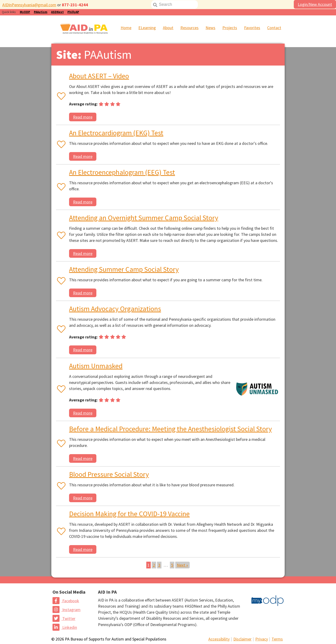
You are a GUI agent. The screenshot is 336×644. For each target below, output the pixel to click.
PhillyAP (73, 12)
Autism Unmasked (96, 366)
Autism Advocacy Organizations (115, 309)
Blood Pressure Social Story (109, 474)
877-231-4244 (75, 5)
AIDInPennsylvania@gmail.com (29, 5)
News (210, 28)
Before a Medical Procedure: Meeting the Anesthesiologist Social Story (170, 429)
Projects (230, 28)
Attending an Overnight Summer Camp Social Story (144, 218)
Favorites (252, 28)
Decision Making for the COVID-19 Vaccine (129, 514)
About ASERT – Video (99, 76)
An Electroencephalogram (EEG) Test (122, 172)
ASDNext (57, 12)
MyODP (25, 12)
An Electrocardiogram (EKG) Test (116, 133)
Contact (274, 28)
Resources (189, 28)
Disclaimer (242, 639)
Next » (182, 565)
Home (126, 28)
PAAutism (41, 12)
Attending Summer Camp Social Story (124, 269)
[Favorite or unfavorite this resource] (60, 96)
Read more (83, 117)
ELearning (147, 28)
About (168, 28)
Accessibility (219, 639)
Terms (277, 639)
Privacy (262, 639)
